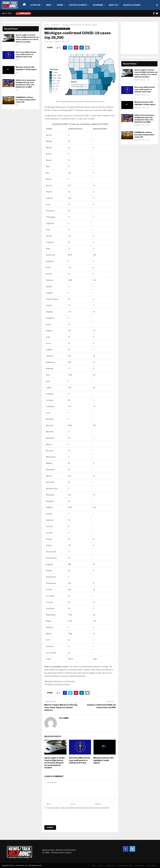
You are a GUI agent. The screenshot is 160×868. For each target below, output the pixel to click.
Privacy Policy (139, 866)
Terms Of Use (151, 866)
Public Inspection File (125, 866)
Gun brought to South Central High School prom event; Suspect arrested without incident (54, 763)
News (49, 5)
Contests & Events (78, 5)
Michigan (62, 29)
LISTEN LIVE (35, 5)
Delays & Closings (132, 5)
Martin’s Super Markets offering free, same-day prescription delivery (61, 707)
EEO (94, 866)
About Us (113, 5)
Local (56, 29)
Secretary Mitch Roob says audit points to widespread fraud (79, 760)
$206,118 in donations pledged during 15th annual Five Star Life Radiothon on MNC (26, 84)
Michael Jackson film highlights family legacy (103, 760)
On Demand (98, 5)
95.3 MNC (50, 42)
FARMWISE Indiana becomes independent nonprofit (26, 100)
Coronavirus (49, 29)
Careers (100, 866)
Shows (60, 5)
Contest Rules (111, 866)
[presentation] (63, 818)
